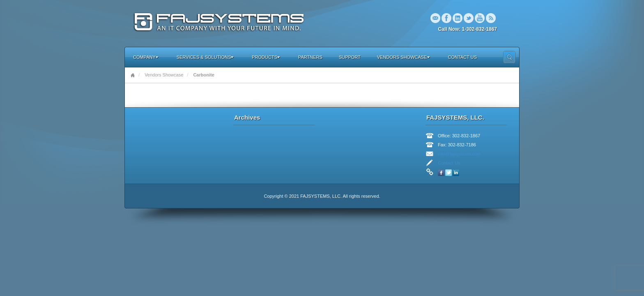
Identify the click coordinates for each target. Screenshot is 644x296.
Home (133, 75)
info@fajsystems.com (459, 154)
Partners (310, 57)
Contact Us (463, 57)
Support (350, 57)
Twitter (469, 18)
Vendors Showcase (403, 57)
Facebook (446, 18)
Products (266, 57)
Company (146, 57)
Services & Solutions (205, 57)
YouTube (480, 18)
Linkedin (458, 18)
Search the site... (509, 57)
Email (435, 18)
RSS (491, 18)
